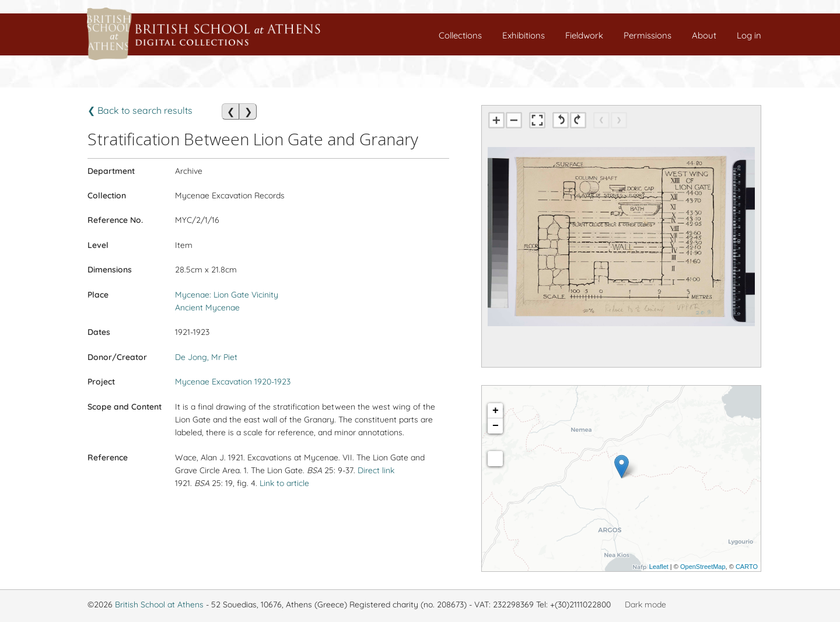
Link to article (284, 483)
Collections (460, 35)
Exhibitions (524, 35)
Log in (749, 35)
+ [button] (496, 411)
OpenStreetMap (703, 567)
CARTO (747, 567)
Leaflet (659, 567)
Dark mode (645, 604)
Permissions (647, 35)
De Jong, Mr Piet (206, 357)
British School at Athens (159, 604)
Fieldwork (584, 35)
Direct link (376, 470)
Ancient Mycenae (207, 307)
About (704, 35)
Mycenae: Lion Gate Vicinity (227, 295)
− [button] (496, 426)
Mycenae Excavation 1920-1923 (233, 382)
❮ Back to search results (140, 110)
